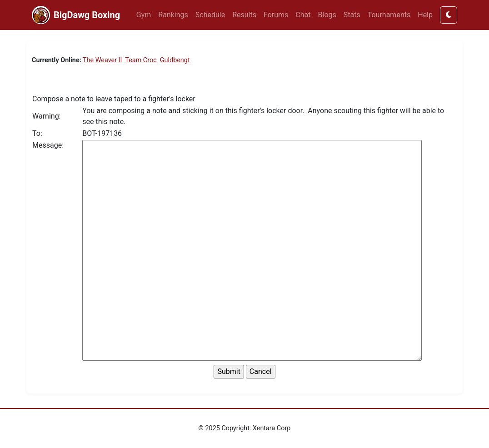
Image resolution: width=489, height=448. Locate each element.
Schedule (210, 15)
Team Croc (141, 60)
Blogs (327, 15)
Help (425, 15)
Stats (352, 15)
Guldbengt (175, 60)
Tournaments (389, 15)
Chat (303, 15)
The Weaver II (102, 60)
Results (244, 15)
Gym (144, 15)
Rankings (173, 15)
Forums (276, 15)
